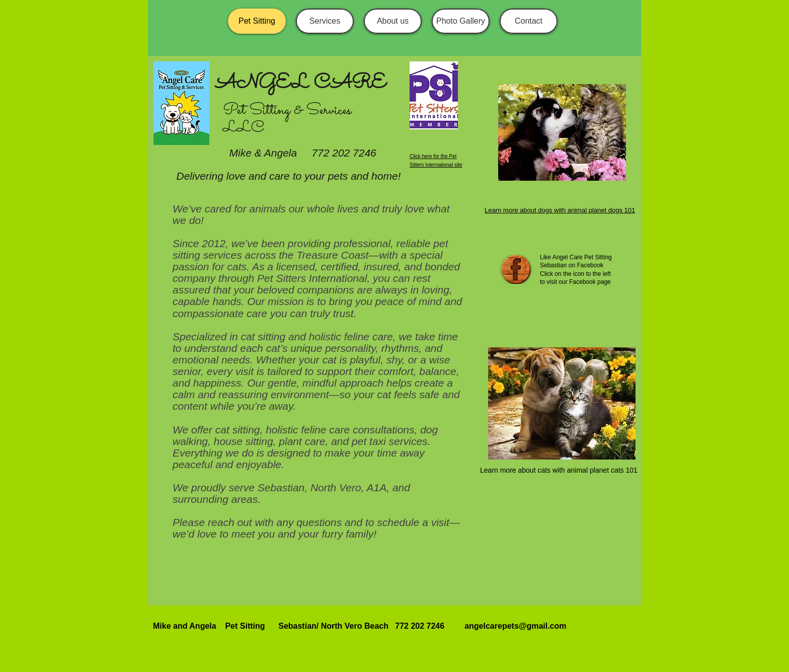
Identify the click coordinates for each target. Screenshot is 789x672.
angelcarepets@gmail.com (515, 626)
